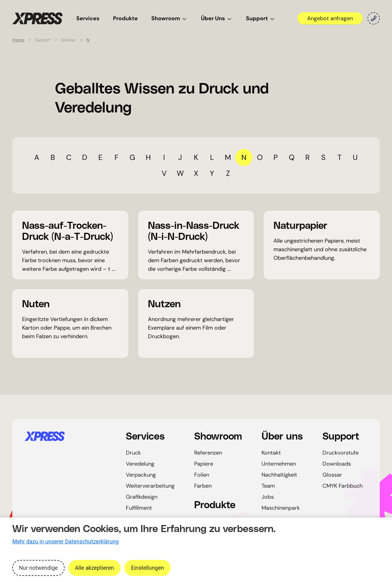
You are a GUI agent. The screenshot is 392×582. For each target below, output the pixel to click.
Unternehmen (279, 464)
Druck (133, 453)
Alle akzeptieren (94, 568)
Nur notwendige (38, 568)
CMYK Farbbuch (343, 486)
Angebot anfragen (330, 18)
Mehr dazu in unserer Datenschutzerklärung (66, 541)
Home (18, 40)
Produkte (125, 18)
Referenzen (208, 453)
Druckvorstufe (341, 453)
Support (261, 18)
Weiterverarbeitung (150, 486)
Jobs (268, 497)
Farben (203, 486)
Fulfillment (139, 508)
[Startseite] (68, 436)
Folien (202, 475)
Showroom (169, 18)
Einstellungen (147, 568)
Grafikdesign (142, 497)
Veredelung (140, 464)
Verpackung (141, 475)
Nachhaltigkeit (279, 475)
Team (268, 486)
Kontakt (271, 453)
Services (88, 18)
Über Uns (217, 18)
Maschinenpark (281, 508)
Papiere (204, 464)
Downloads (337, 464)
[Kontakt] (374, 18)
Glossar (332, 475)
